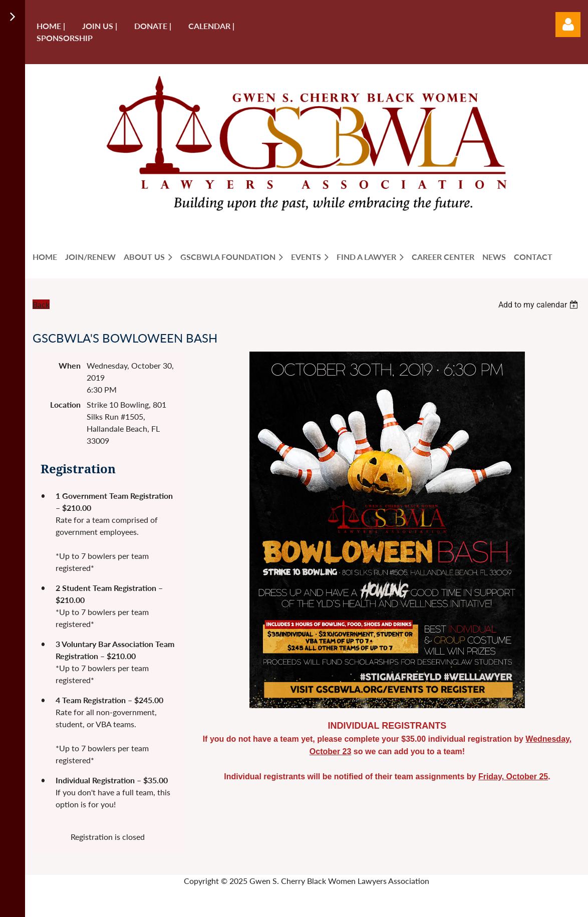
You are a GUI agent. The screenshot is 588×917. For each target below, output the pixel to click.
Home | (51, 26)
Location (65, 404)
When (70, 365)
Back (41, 304)
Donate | (153, 26)
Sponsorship (65, 38)
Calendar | (211, 26)
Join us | (100, 26)
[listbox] (539, 305)
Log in (568, 25)
